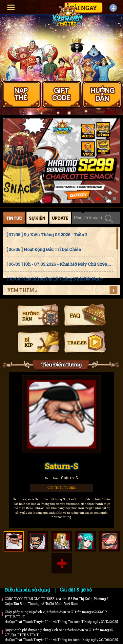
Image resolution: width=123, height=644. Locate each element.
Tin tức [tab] (14, 218)
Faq (85, 316)
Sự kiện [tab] (37, 218)
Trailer (85, 343)
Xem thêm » (22, 290)
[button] (89, 198)
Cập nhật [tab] (60, 218)
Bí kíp (38, 343)
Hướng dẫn (38, 316)
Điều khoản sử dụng (27, 590)
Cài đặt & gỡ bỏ (76, 590)
